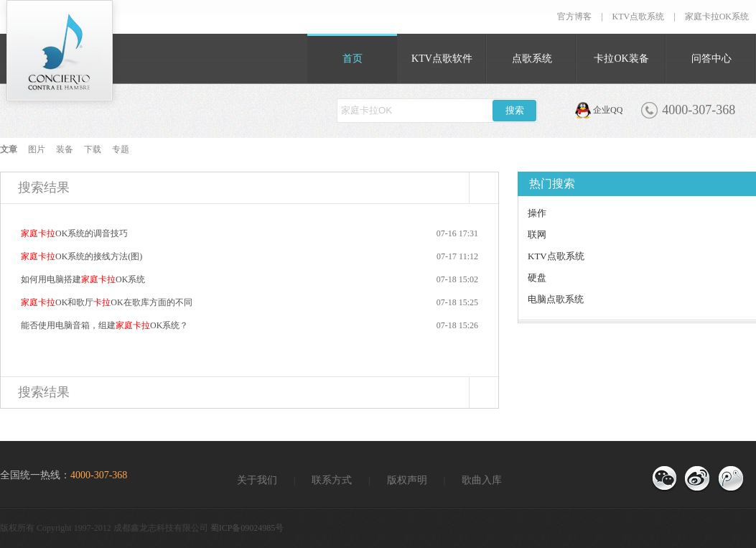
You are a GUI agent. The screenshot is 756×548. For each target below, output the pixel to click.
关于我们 (257, 480)
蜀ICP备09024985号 (247, 528)
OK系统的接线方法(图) (81, 256)
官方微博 (730, 479)
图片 (37, 149)
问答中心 (711, 59)
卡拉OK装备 (621, 59)
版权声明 (407, 480)
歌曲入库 (482, 480)
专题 (121, 149)
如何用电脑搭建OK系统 (83, 279)
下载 (93, 149)
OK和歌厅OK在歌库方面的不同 (107, 302)
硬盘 (537, 278)
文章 (9, 149)
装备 (65, 149)
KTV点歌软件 (442, 59)
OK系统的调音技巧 (74, 233)
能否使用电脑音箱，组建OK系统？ (104, 325)
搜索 (515, 110)
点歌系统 (532, 59)
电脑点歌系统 (556, 299)
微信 (664, 479)
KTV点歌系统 (639, 17)
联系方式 (332, 480)
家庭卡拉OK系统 (717, 17)
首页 (353, 59)
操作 (537, 213)
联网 (537, 234)
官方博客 (574, 17)
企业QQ (608, 110)
